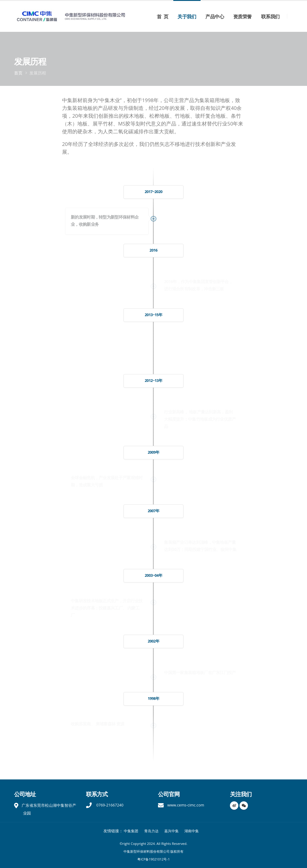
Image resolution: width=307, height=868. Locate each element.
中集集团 (129, 831)
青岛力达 (151, 831)
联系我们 (270, 17)
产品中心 (215, 17)
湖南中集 (193, 831)
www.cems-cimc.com (186, 805)
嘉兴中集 (172, 831)
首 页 (162, 17)
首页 (18, 73)
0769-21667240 (109, 805)
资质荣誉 (243, 17)
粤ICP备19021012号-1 (153, 859)
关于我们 (187, 17)
